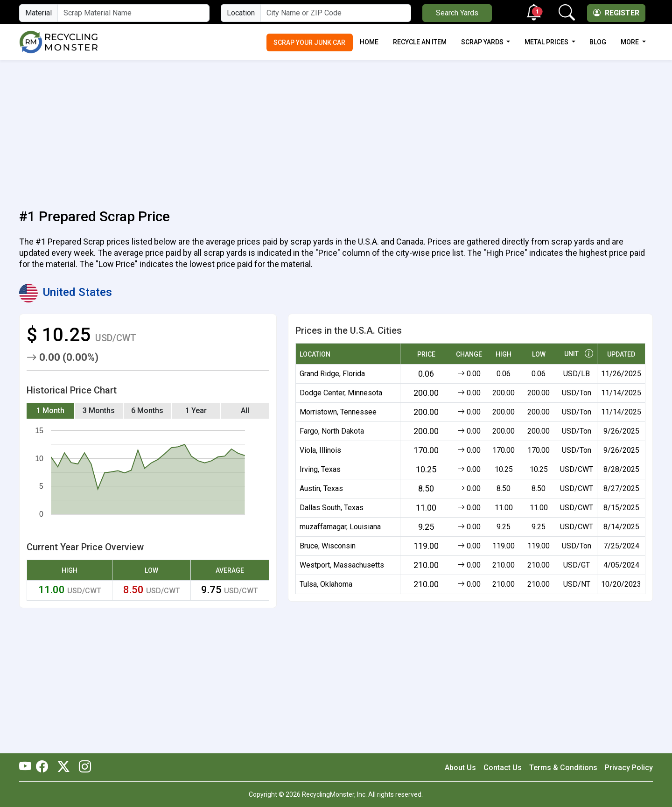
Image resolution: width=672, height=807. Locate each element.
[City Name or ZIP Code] (336, 13)
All (245, 411)
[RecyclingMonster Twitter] (63, 767)
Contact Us (503, 768)
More (630, 42)
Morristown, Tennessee (338, 412)
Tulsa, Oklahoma (326, 584)
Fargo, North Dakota (332, 431)
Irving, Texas (320, 469)
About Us (460, 768)
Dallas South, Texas (332, 508)
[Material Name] (133, 13)
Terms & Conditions (563, 768)
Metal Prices (547, 42)
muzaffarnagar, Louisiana (340, 527)
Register (616, 13)
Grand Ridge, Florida (332, 374)
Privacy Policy (629, 768)
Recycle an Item (420, 42)
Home (369, 42)
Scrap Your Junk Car (309, 42)
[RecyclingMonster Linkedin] (83, 767)
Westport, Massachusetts (342, 565)
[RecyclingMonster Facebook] (44, 767)
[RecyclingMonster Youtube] (28, 767)
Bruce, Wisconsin (328, 546)
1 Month (50, 411)
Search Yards (457, 13)
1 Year (196, 411)
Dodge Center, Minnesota (341, 393)
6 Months (147, 411)
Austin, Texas (321, 488)
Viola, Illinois (320, 450)
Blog (598, 42)
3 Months (99, 411)
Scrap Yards (483, 42)
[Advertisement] (336, 129)
